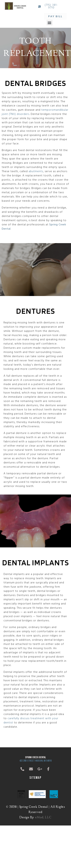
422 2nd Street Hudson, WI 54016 (35, 761)
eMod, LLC (43, 817)
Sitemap (35, 778)
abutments (36, 171)
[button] (50, 23)
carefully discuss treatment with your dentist (31, 721)
